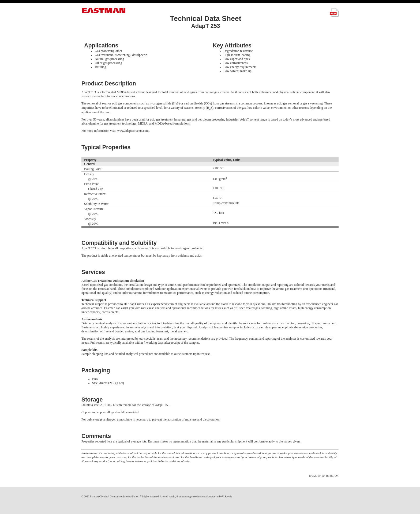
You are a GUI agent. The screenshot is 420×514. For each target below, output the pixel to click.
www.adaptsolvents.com (133, 131)
